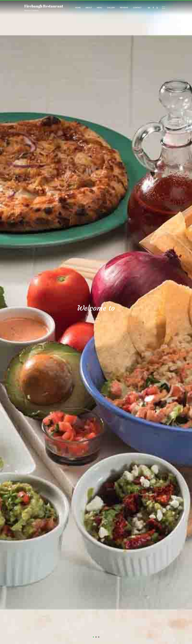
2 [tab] (96, 637)
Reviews (124, 8)
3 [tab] (99, 637)
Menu (99, 8)
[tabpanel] (96, 322)
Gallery (111, 8)
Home (78, 8)
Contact (137, 8)
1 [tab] (93, 637)
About (89, 8)
